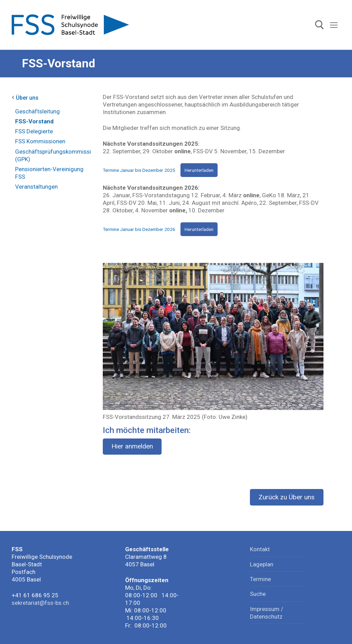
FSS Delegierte (34, 131)
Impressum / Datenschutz (267, 613)
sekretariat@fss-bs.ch (40, 603)
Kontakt (260, 549)
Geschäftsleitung (37, 111)
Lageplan (262, 564)
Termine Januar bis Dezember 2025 (139, 170)
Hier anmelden (132, 446)
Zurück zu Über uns (287, 497)
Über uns (27, 98)
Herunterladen (199, 170)
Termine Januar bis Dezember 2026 (139, 229)
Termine (260, 579)
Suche (258, 594)
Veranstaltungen (36, 187)
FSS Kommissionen (40, 141)
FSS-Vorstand (34, 121)
